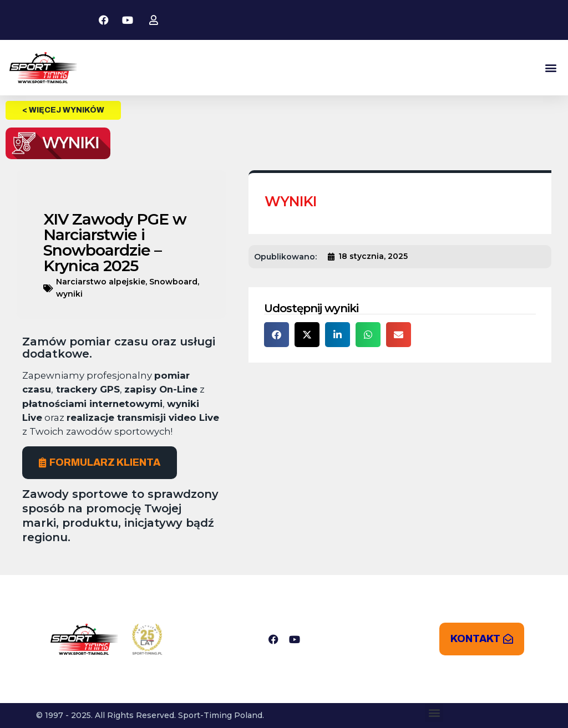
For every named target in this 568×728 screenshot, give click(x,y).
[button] (551, 68)
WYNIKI (291, 201)
